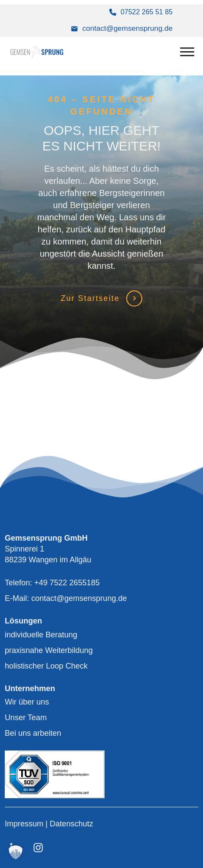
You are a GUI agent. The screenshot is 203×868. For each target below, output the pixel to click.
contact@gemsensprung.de (128, 28)
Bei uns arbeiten (33, 733)
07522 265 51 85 (147, 12)
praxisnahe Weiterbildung (49, 650)
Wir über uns (27, 702)
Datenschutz (72, 824)
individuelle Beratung (41, 635)
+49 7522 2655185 (67, 583)
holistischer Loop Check (46, 666)
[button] (16, 852)
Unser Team (26, 718)
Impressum (25, 824)
